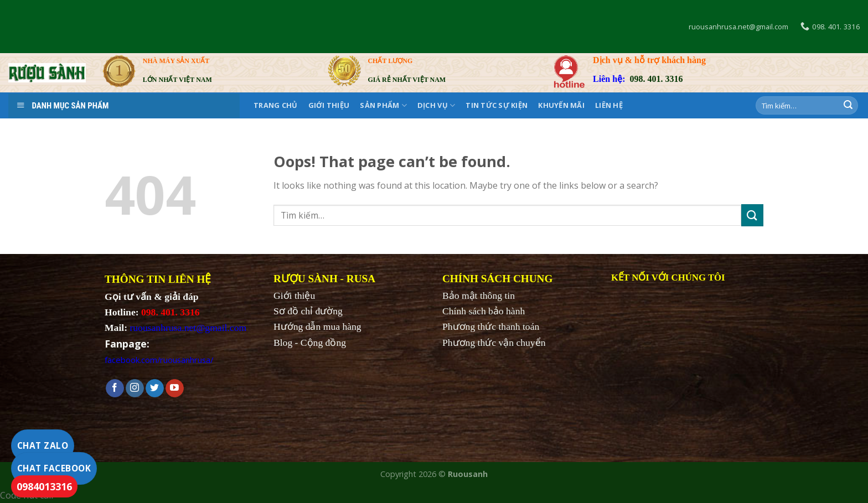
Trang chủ (275, 105)
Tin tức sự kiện (497, 105)
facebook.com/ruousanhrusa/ (159, 360)
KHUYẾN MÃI (561, 105)
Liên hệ (609, 105)
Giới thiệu (329, 105)
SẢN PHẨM (383, 105)
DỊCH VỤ (436, 105)
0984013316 (44, 486)
